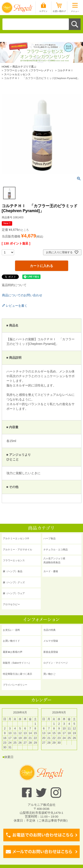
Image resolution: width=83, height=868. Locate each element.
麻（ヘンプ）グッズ (14, 582)
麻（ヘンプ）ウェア (14, 593)
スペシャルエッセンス (17, 74)
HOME (6, 67)
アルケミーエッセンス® (16, 538)
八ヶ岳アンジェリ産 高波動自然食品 (54, 560)
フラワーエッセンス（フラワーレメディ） (29, 70)
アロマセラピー (11, 604)
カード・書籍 (51, 571)
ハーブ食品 (49, 538)
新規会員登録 (51, 652)
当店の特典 (49, 630)
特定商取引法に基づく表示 (17, 674)
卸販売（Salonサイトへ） (17, 663)
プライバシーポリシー (15, 685)
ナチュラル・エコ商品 (56, 549)
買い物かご (49, 674)
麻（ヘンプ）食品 (13, 571)
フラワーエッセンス (14, 560)
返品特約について (14, 285)
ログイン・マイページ (56, 663)
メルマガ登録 (51, 641)
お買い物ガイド (11, 641)
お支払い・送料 (11, 630)
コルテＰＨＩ (65, 70)
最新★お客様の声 (13, 652)
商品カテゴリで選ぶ (24, 67)
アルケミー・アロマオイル (17, 549)
